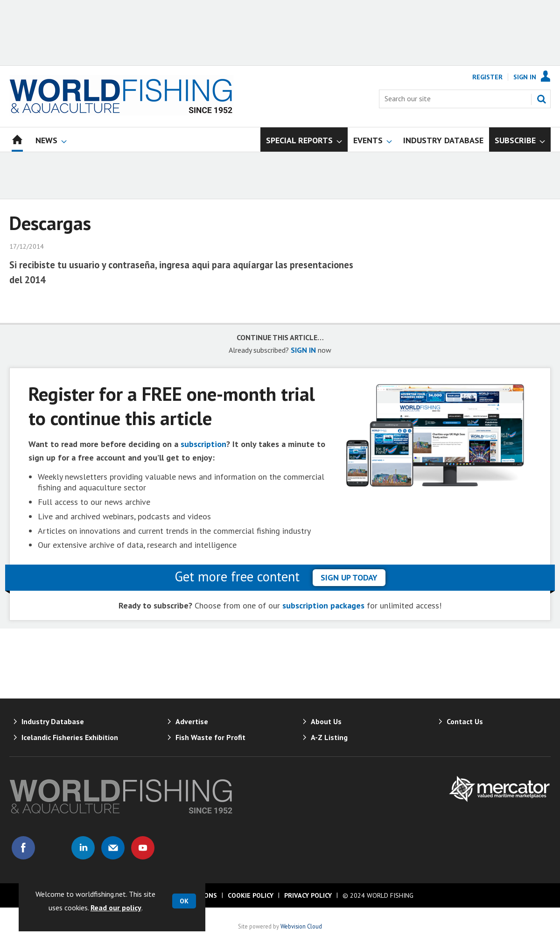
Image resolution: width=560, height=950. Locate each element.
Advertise (192, 721)
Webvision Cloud (301, 926)
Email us (113, 848)
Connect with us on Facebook (23, 848)
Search (541, 99)
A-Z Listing (329, 737)
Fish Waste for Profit (210, 737)
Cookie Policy (251, 895)
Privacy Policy (308, 895)
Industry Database (53, 721)
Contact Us (465, 721)
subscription (203, 444)
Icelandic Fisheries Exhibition (70, 737)
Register (487, 77)
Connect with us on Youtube (143, 848)
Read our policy (116, 908)
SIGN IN (303, 350)
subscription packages (323, 605)
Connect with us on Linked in (83, 848)
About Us (326, 721)
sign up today (349, 577)
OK (184, 901)
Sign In (525, 77)
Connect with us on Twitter (53, 848)
